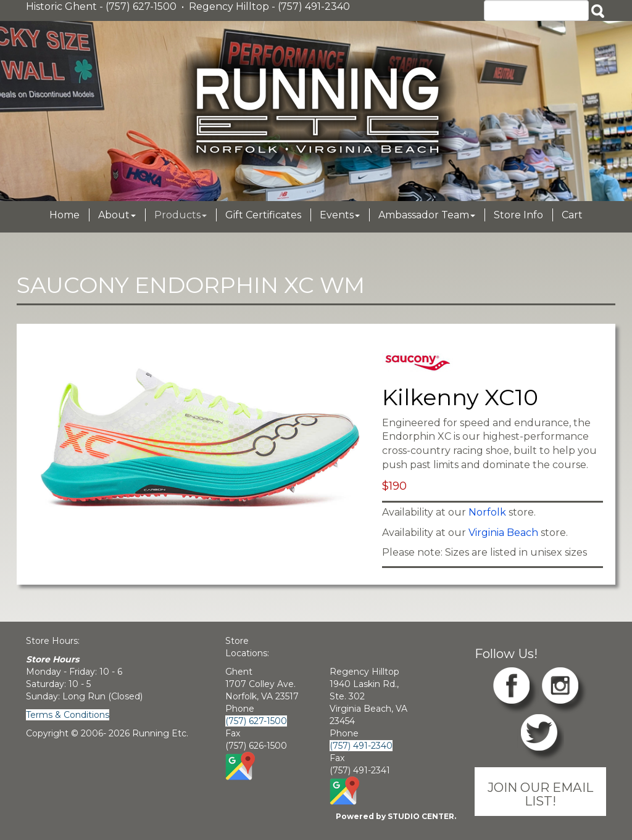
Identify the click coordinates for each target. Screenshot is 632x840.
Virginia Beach (503, 533)
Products (181, 215)
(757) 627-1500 (256, 721)
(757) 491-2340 (361, 746)
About (117, 215)
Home (64, 215)
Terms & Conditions (68, 715)
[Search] (536, 10)
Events (340, 215)
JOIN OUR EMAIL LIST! (540, 794)
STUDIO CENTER (421, 816)
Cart (572, 215)
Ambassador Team (427, 215)
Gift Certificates (263, 215)
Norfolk (487, 512)
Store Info (518, 215)
